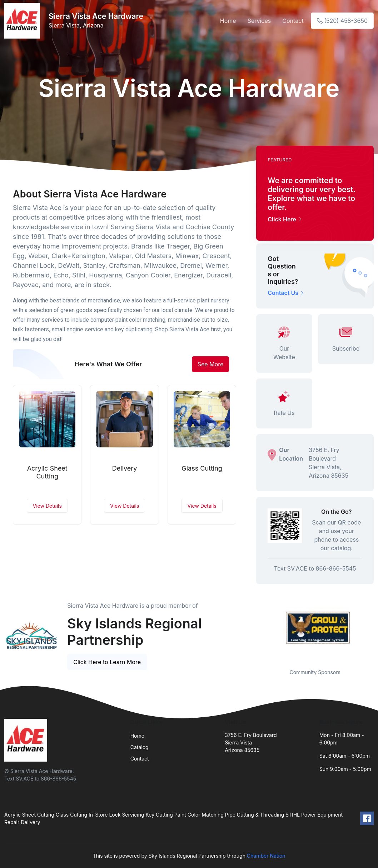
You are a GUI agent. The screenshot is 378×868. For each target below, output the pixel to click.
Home (228, 21)
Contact (293, 21)
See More (211, 364)
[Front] (24, 21)
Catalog (140, 747)
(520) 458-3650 (342, 21)
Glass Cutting (202, 468)
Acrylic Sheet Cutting (47, 472)
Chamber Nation (266, 856)
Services (259, 21)
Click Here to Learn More (107, 662)
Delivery (125, 468)
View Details (47, 506)
